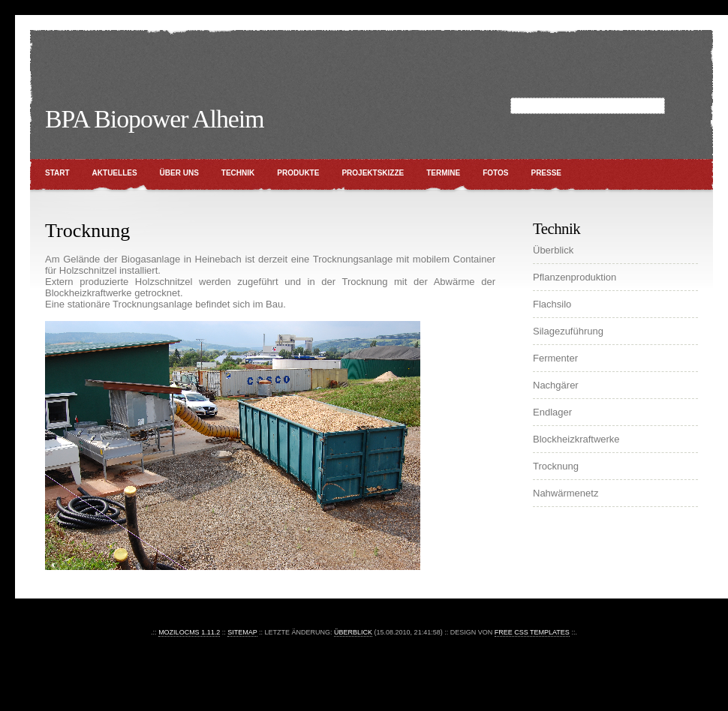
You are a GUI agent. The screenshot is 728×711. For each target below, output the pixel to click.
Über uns (179, 173)
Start (57, 173)
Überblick (553, 250)
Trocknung (556, 466)
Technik (238, 173)
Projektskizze (373, 173)
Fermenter (555, 358)
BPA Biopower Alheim (154, 119)
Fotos (495, 173)
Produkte (298, 173)
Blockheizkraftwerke (576, 439)
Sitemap (242, 632)
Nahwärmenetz (566, 493)
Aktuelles (115, 173)
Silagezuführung (568, 331)
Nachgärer (556, 385)
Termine (443, 173)
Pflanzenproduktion (575, 277)
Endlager (552, 412)
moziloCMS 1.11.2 (189, 632)
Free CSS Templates (532, 632)
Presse (546, 173)
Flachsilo (552, 304)
